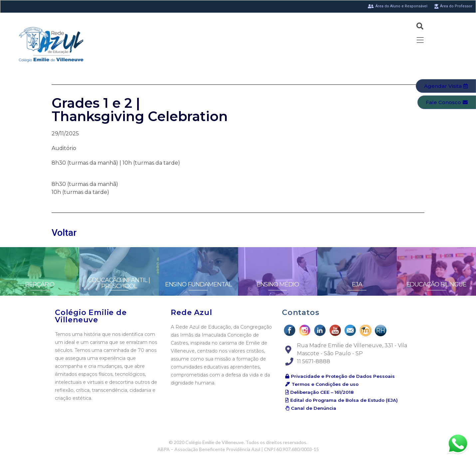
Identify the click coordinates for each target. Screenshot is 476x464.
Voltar (64, 233)
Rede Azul (191, 312)
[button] (446, 86)
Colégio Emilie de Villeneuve (91, 316)
